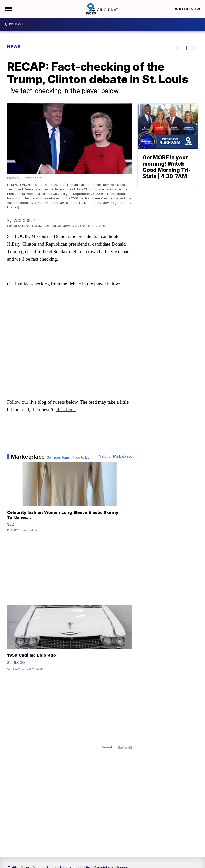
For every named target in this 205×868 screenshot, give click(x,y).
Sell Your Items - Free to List (69, 458)
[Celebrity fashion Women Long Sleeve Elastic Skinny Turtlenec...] (70, 500)
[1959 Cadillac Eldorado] (70, 640)
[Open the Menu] (8, 9)
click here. (66, 410)
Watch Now (188, 9)
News (14, 47)
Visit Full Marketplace (116, 457)
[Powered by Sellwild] (125, 748)
